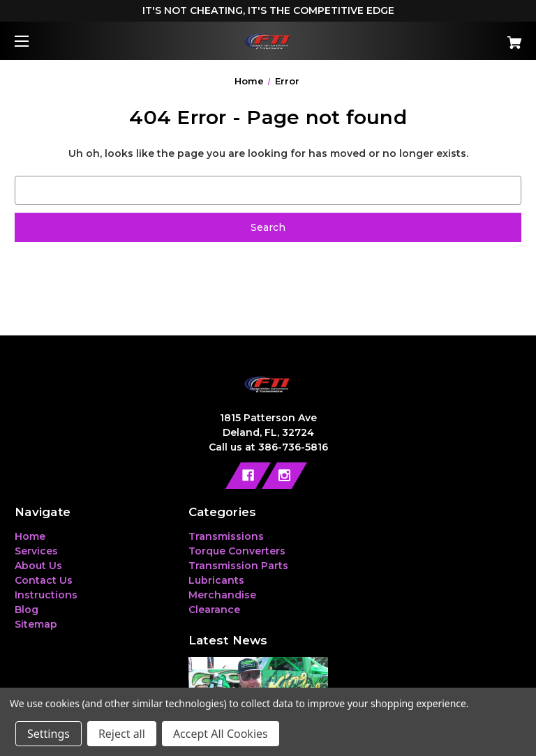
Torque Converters (237, 551)
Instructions (46, 595)
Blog (27, 610)
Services (36, 551)
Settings (49, 734)
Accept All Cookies (221, 734)
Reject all (122, 734)
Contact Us (44, 580)
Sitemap (36, 624)
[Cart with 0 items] (471, 37)
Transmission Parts (238, 566)
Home (30, 536)
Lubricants (216, 580)
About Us (38, 566)
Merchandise (222, 595)
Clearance (214, 610)
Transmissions (226, 536)
